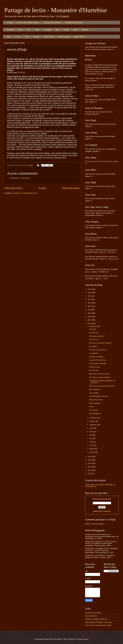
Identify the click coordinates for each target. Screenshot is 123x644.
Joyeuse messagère (96, 357)
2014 (90, 460)
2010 (90, 474)
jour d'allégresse (95, 413)
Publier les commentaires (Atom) (26, 193)
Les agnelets (94, 353)
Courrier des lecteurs (52, 23)
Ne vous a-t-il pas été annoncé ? (101, 343)
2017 (90, 320)
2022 (90, 303)
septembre (93, 425)
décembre (93, 326)
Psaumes (10, 30)
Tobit (75, 30)
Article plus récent (13, 188)
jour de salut (93, 410)
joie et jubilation (95, 389)
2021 (90, 306)
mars (91, 445)
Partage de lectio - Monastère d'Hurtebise (56, 10)
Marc (9, 37)
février (92, 449)
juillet (92, 432)
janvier (92, 452)
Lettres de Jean (113, 259)
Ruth (58, 30)
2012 (90, 467)
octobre (92, 421)
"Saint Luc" (104, 272)
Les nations (93, 346)
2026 (90, 289)
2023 (90, 299)
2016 (90, 323)
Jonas (37, 30)
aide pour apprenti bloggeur (95, 524)
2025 (90, 293)
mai (91, 438)
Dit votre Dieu (94, 370)
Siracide (85, 30)
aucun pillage (94, 393)
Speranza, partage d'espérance (96, 619)
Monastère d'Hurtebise (93, 613)
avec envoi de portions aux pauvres (102, 386)
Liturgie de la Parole (74, 23)
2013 (90, 463)
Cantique (48, 30)
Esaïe (20, 30)
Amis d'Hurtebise (91, 616)
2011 (90, 470)
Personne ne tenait (96, 400)
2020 (90, 310)
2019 (90, 313)
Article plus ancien (71, 188)
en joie (91, 407)
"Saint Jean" (111, 252)
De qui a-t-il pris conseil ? (98, 350)
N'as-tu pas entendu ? (97, 336)
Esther (66, 30)
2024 (90, 296)
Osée (29, 30)
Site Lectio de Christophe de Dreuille (98, 625)
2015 (90, 457)
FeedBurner (107, 511)
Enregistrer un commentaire (20, 178)
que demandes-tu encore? (98, 396)
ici (113, 49)
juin (91, 435)
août (91, 428)
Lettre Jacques (64, 37)
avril (91, 442)
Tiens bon (93, 329)
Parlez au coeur (95, 367)
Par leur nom (94, 339)
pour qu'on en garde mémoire (100, 377)
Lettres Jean (49, 37)
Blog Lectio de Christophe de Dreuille (98, 622)
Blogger (86, 639)
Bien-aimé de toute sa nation (99, 374)
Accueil (10, 23)
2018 (90, 317)
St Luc (18, 37)
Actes (27, 37)
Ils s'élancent (94, 333)
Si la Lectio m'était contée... (29, 23)
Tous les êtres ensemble (98, 363)
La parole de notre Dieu (97, 360)
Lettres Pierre (79, 37)
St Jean (36, 37)
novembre (93, 418)
